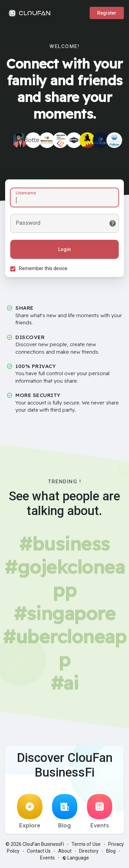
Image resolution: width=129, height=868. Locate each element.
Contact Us (39, 851)
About (65, 851)
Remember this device (43, 268)
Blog (65, 811)
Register (107, 13)
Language (76, 858)
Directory (89, 851)
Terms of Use (86, 844)
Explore (30, 811)
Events (100, 811)
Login (64, 249)
